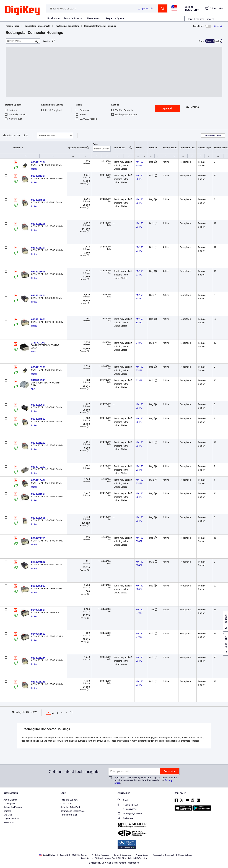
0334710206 (38, 162)
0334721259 (38, 682)
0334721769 (38, 538)
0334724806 (38, 200)
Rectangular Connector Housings (100, 26)
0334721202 (38, 443)
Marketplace (9, 804)
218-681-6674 (127, 809)
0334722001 (38, 319)
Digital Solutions (11, 819)
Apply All (167, 109)
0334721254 (38, 658)
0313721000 (38, 343)
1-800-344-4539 (128, 805)
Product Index (12, 26)
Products (52, 18)
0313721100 (38, 380)
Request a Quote (115, 18)
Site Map (8, 815)
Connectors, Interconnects (37, 26)
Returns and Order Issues (72, 811)
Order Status (67, 804)
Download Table (213, 136)
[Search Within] (20, 41)
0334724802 (38, 562)
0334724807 (38, 419)
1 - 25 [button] (17, 136)
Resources (93, 18)
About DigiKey (10, 800)
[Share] (218, 26)
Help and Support (69, 800)
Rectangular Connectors (67, 26)
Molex (34, 169)
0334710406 (38, 480)
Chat (123, 800)
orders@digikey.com (130, 814)
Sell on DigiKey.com (13, 807)
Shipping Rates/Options (72, 807)
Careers (7, 811)
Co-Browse (125, 819)
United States (47, 855)
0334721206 (38, 224)
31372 (139, 343)
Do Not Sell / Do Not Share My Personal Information (114, 863)
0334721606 (38, 272)
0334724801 (38, 295)
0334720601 (38, 405)
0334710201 (38, 367)
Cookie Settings (185, 855)
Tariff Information (69, 815)
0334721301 (38, 176)
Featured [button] (47, 136)
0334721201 (38, 248)
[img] (22, 11)
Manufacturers (72, 18)
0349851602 (38, 634)
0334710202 (38, 467)
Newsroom (9, 822)
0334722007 (38, 586)
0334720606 (38, 518)
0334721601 (38, 494)
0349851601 (38, 610)
